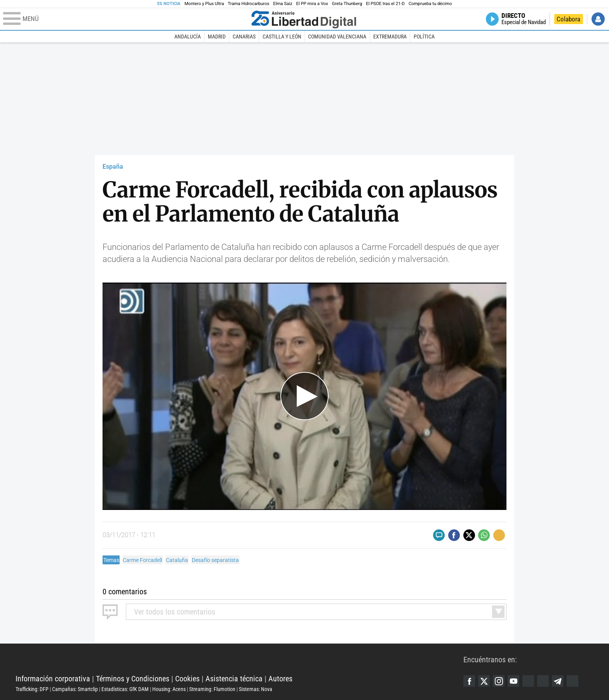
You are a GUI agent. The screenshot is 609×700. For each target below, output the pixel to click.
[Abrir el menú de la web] (125, 19)
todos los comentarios (175, 612)
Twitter (484, 681)
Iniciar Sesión (598, 19)
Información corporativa (53, 679)
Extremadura (390, 37)
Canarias (244, 37)
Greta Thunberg (347, 4)
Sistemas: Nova (256, 689)
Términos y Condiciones (133, 679)
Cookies (187, 679)
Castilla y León (282, 37)
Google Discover (528, 681)
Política (424, 37)
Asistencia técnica (234, 679)
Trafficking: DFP (32, 689)
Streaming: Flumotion (212, 689)
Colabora (568, 19)
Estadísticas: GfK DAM (125, 689)
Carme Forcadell (142, 560)
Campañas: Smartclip (75, 689)
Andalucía (188, 37)
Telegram (558, 681)
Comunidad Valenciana (337, 37)
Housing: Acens (169, 689)
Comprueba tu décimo (430, 4)
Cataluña (177, 560)
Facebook (469, 681)
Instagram (499, 681)
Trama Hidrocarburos (249, 4)
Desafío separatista (215, 560)
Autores (280, 679)
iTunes (572, 681)
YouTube (513, 681)
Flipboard (543, 681)
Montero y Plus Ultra (204, 4)
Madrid (217, 37)
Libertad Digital (239, 659)
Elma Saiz (283, 4)
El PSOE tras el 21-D (385, 4)
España (113, 167)
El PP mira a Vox (312, 4)
